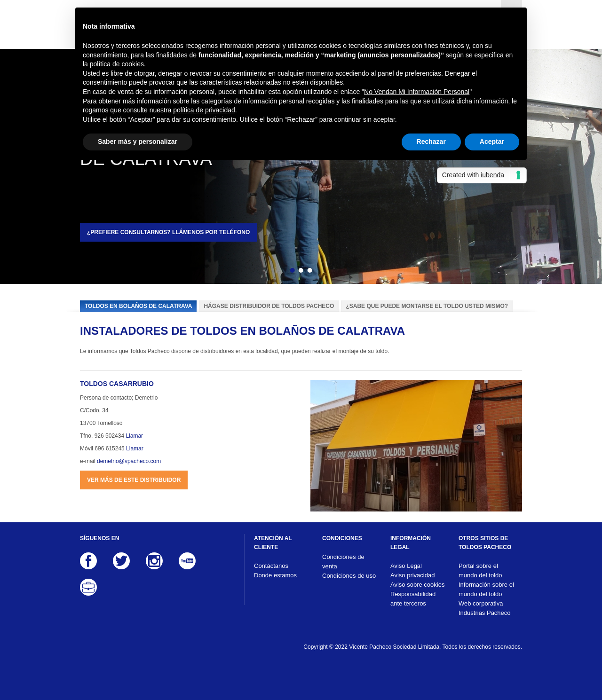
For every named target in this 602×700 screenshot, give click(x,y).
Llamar (134, 436)
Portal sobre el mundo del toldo (480, 570)
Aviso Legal (406, 566)
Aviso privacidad (412, 575)
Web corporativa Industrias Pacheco (485, 608)
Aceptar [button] (492, 142)
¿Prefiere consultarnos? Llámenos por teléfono (168, 232)
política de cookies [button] (117, 64)
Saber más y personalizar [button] (138, 142)
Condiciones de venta (343, 562)
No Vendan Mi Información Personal (417, 92)
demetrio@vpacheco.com (129, 461)
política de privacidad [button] (204, 110)
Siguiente (326, 272)
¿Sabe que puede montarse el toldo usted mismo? (427, 306)
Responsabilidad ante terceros (413, 599)
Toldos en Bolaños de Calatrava (138, 306)
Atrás (276, 272)
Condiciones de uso (349, 576)
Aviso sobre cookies (417, 585)
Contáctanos (271, 566)
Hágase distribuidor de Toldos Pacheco (269, 306)
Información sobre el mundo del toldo (486, 589)
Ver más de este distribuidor (134, 480)
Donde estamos (275, 575)
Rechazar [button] (431, 142)
